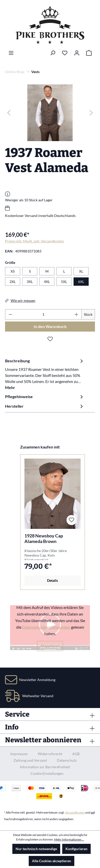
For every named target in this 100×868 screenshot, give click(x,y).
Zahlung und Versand (30, 760)
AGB (76, 754)
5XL (64, 282)
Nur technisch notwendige (36, 849)
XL (81, 271)
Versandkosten (75, 812)
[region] (50, 113)
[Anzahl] (43, 314)
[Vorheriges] (9, 113)
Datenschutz (67, 760)
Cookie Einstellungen (47, 773)
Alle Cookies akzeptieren (52, 861)
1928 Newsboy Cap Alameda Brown (44, 538)
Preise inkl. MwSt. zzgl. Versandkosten (35, 241)
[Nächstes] (91, 113)
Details (53, 580)
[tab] (45, 374)
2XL (13, 282)
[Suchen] (53, 53)
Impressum (19, 754)
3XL (30, 282)
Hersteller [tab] (45, 406)
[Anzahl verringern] (10, 314)
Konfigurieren (76, 849)
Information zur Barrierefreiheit (45, 767)
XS (13, 271)
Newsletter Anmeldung (37, 680)
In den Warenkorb (50, 326)
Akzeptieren (50, 646)
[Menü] (11, 53)
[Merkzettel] (65, 53)
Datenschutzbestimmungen (46, 627)
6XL (81, 282)
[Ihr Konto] (77, 53)
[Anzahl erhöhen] (77, 314)
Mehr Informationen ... (69, 839)
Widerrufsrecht (50, 754)
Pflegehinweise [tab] (45, 397)
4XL (47, 282)
